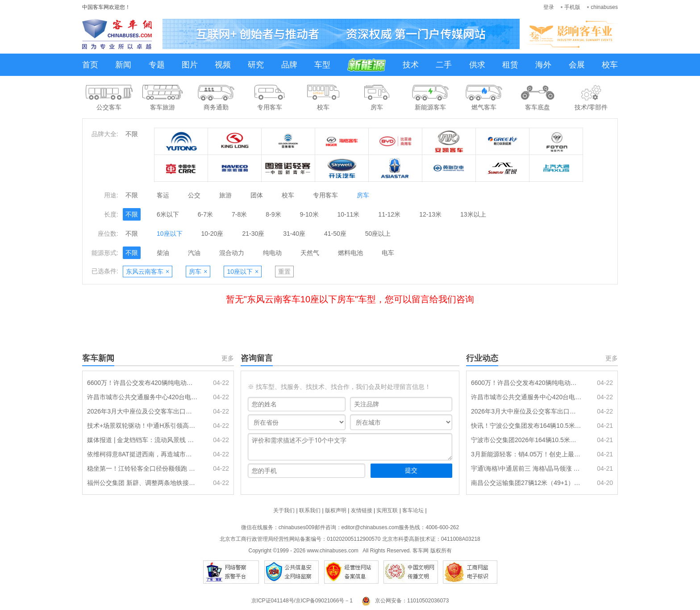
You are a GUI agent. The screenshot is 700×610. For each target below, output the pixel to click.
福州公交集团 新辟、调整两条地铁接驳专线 (142, 483)
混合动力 (232, 253)
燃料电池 (350, 253)
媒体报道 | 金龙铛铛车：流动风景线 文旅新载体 (142, 440)
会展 (577, 65)
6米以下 (168, 214)
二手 (444, 65)
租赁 (510, 65)
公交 (194, 195)
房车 (363, 195)
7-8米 (239, 214)
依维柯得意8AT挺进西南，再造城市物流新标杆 (142, 454)
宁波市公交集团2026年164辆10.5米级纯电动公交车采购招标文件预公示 (526, 440)
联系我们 (310, 510)
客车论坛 (413, 510)
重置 (284, 272)
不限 (132, 134)
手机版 (572, 7)
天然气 (310, 253)
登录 (549, 7)
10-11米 (349, 214)
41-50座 (335, 234)
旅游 (225, 195)
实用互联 (387, 510)
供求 (477, 65)
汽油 (194, 253)
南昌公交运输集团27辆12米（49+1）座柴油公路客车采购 (526, 483)
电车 (388, 253)
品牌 (289, 65)
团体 (257, 195)
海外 (543, 65)
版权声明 (336, 510)
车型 (322, 65)
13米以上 (473, 214)
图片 (190, 65)
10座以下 (170, 234)
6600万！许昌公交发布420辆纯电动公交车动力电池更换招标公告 (142, 383)
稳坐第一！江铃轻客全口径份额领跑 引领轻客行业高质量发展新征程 (142, 468)
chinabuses (604, 7)
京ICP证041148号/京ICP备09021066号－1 (302, 601)
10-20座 (212, 234)
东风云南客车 (148, 272)
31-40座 (294, 234)
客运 (163, 195)
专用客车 (325, 195)
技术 (411, 65)
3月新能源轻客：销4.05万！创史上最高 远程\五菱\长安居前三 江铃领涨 (526, 454)
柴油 (163, 253)
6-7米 (205, 214)
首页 (90, 65)
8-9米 (273, 214)
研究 (256, 65)
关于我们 (284, 510)
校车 (610, 65)
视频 (223, 65)
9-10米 (309, 214)
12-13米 (430, 214)
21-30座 (253, 234)
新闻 (123, 65)
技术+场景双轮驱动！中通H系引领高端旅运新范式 (142, 426)
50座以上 (378, 234)
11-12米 (389, 214)
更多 (228, 358)
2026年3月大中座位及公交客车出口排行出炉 (142, 411)
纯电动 (272, 253)
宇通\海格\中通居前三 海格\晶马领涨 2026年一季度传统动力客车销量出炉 (526, 468)
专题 (157, 65)
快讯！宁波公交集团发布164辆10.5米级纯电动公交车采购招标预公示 (526, 426)
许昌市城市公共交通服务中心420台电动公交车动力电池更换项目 (142, 397)
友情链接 (362, 510)
